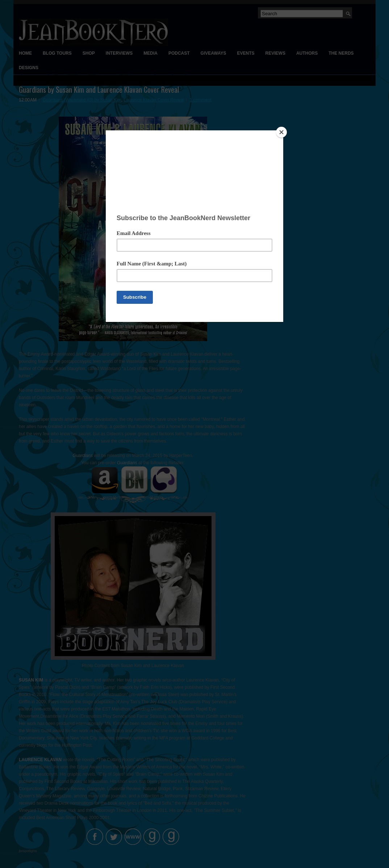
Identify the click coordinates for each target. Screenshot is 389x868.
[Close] (281, 132)
